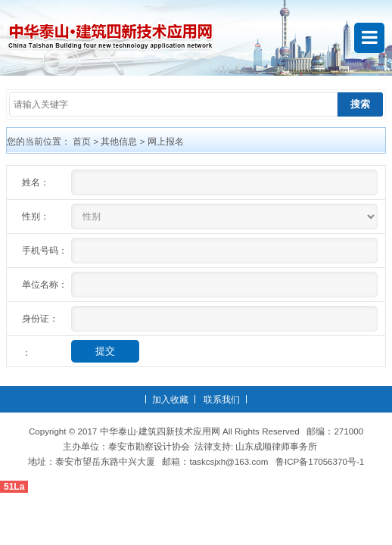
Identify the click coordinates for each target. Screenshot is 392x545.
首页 (82, 141)
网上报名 (166, 141)
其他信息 (119, 141)
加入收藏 (170, 399)
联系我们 (222, 399)
